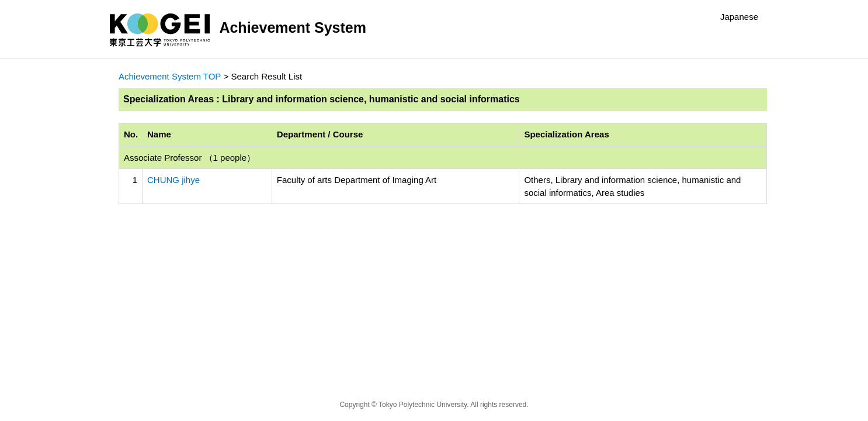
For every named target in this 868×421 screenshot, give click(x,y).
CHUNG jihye (173, 180)
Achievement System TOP (170, 76)
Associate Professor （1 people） (190, 158)
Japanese (739, 17)
